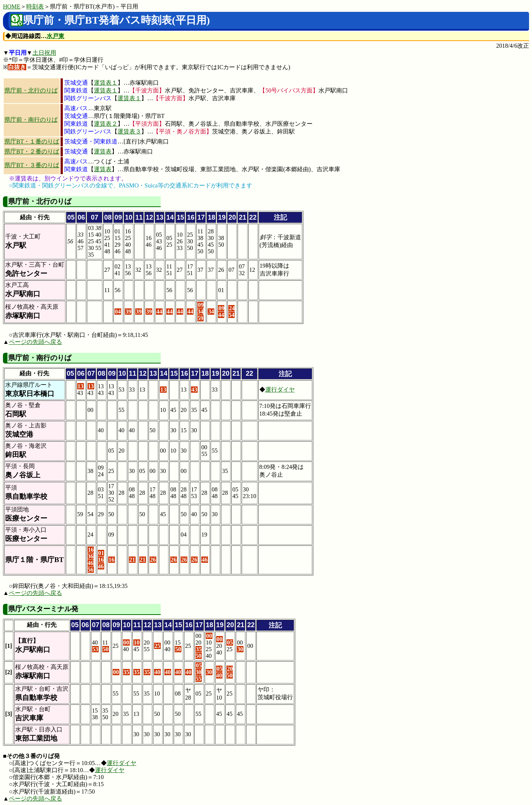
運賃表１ (106, 83)
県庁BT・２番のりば (32, 151)
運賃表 (103, 151)
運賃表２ (106, 124)
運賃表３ (129, 131)
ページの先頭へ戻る (35, 342)
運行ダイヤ (280, 390)
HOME (12, 6)
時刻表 (35, 6)
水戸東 (55, 36)
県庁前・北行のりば (31, 90)
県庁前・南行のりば (31, 120)
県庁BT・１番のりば (32, 141)
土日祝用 (44, 53)
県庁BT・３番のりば (32, 165)
